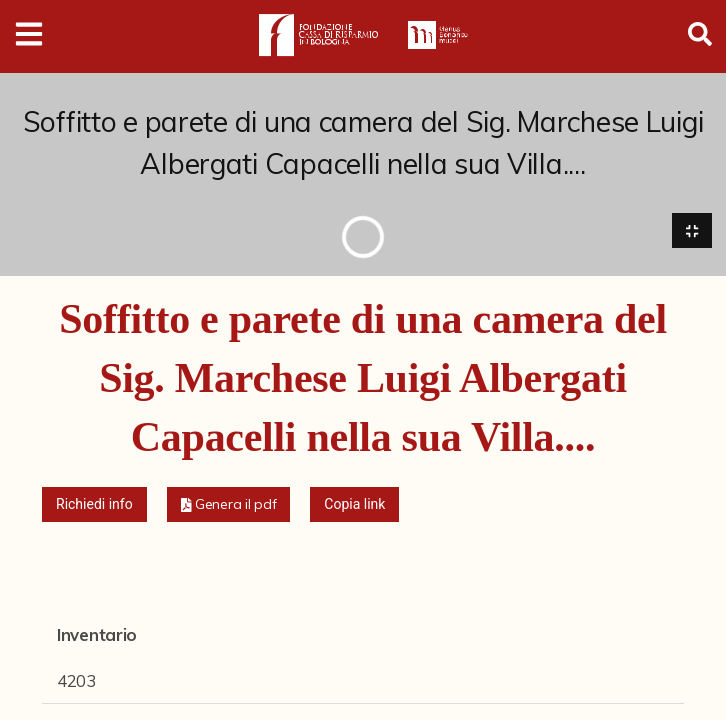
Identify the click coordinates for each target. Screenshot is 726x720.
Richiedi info (94, 504)
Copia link (354, 504)
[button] (229, 504)
